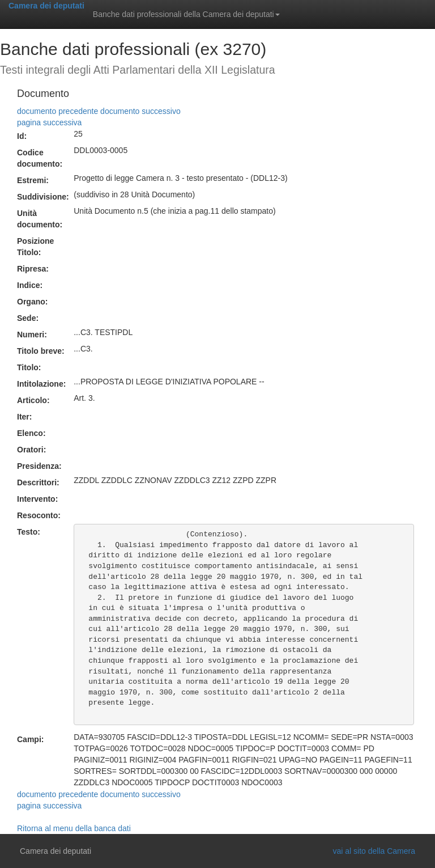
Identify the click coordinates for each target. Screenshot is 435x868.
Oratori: (31, 450)
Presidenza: (39, 466)
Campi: (30, 739)
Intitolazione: (41, 384)
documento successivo (140, 111)
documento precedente (57, 111)
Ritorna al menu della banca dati (74, 828)
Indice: (30, 285)
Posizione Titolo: (35, 247)
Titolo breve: (41, 351)
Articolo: (33, 400)
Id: (22, 136)
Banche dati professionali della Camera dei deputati (186, 14)
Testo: (29, 532)
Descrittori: (38, 482)
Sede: (28, 318)
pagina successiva (49, 122)
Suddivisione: (43, 197)
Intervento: (37, 499)
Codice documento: (40, 158)
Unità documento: (40, 219)
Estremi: (33, 180)
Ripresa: (33, 269)
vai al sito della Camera (374, 851)
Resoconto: (39, 515)
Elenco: (31, 433)
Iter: (24, 417)
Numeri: (32, 335)
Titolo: (29, 367)
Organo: (32, 302)
